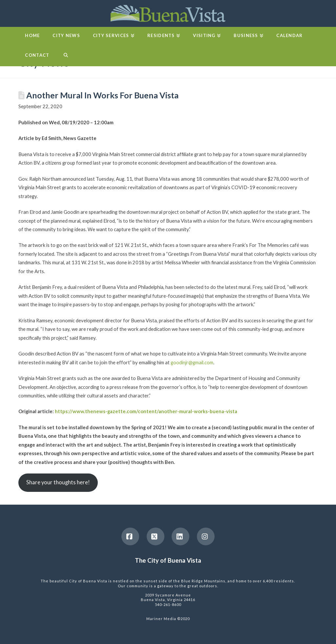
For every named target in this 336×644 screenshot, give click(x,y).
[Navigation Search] (65, 56)
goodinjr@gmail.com (192, 362)
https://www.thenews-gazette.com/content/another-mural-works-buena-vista (146, 411)
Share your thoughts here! (58, 482)
